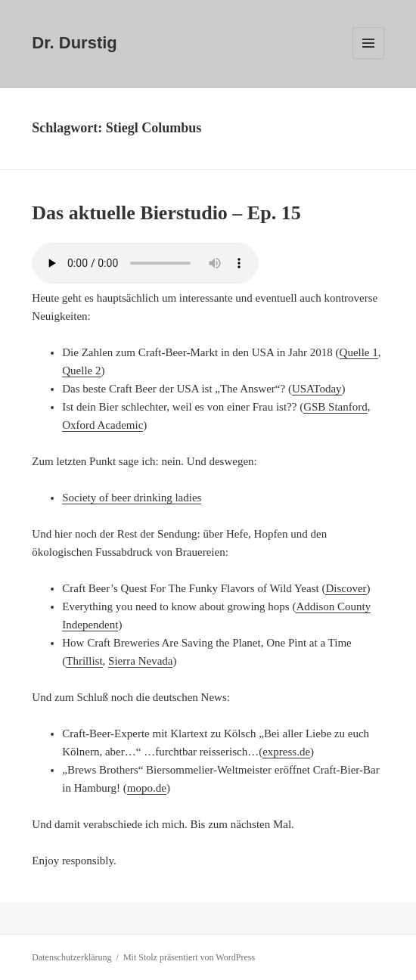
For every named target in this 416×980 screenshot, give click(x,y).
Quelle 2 (81, 371)
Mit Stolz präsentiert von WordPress (189, 957)
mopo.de (147, 788)
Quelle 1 (359, 352)
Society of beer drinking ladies (132, 498)
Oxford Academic (102, 425)
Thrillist (84, 661)
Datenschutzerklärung (71, 957)
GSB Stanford (335, 407)
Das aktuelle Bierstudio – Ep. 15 (166, 213)
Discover (346, 588)
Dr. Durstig (74, 43)
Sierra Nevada (140, 661)
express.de (286, 752)
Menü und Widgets (369, 59)
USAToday (317, 389)
